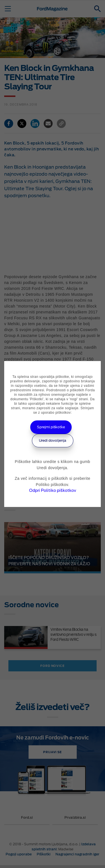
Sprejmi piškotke (51, 427)
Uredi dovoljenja (53, 440)
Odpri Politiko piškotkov (53, 490)
